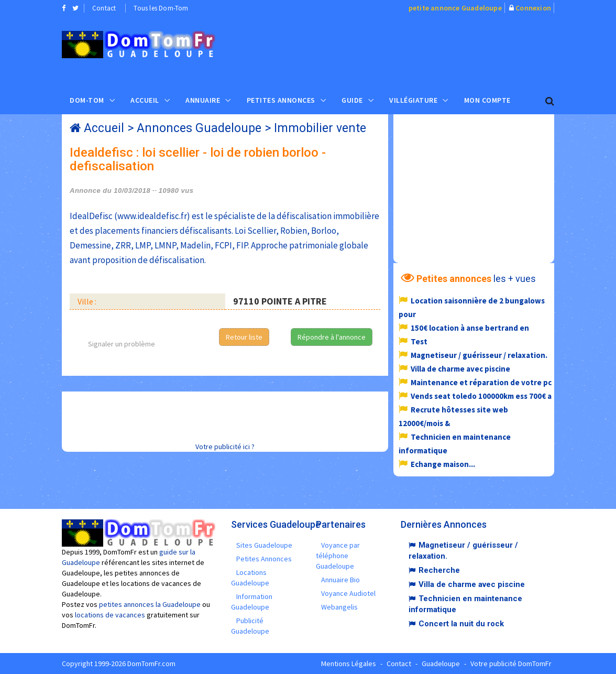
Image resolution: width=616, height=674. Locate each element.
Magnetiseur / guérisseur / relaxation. (479, 355)
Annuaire (203, 100)
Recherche (439, 570)
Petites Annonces (281, 100)
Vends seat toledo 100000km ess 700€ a (481, 396)
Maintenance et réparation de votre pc (481, 382)
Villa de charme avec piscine (460, 369)
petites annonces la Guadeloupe (150, 604)
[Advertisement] (422, 50)
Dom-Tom (87, 100)
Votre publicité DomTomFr (511, 664)
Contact (104, 8)
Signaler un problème (122, 344)
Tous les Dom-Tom (161, 8)
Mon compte (487, 100)
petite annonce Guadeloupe (455, 8)
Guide (352, 100)
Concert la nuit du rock (461, 624)
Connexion (533, 8)
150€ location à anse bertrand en (470, 328)
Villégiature (413, 100)
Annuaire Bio (340, 580)
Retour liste (244, 337)
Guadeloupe (441, 664)
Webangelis (339, 607)
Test (419, 341)
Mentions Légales (349, 664)
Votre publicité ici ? (225, 447)
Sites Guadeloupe (264, 545)
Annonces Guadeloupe (199, 128)
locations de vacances (110, 615)
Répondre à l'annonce (332, 337)
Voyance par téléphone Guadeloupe (338, 556)
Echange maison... (443, 464)
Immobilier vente (320, 128)
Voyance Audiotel (348, 593)
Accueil (145, 100)
